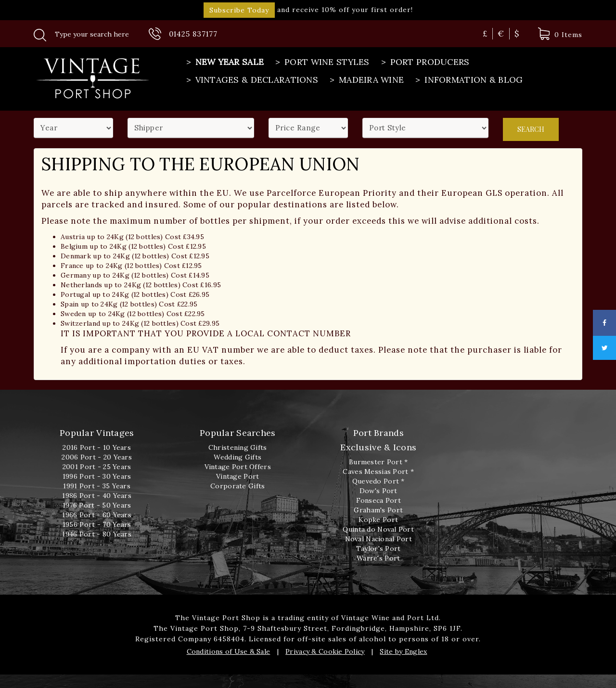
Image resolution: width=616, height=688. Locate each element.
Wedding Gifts (237, 457)
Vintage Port (237, 476)
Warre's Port (378, 558)
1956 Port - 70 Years (97, 524)
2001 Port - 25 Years (97, 467)
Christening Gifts (238, 447)
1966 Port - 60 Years (97, 515)
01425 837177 (193, 34)
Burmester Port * (378, 462)
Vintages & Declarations (251, 80)
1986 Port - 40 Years (97, 496)
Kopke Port (378, 520)
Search (531, 127)
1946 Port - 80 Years (97, 534)
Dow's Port (379, 491)
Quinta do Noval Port (378, 529)
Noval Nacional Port (379, 539)
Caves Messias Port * (378, 471)
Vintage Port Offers (238, 467)
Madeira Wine (366, 80)
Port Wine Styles (321, 62)
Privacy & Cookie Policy (325, 651)
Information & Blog (468, 80)
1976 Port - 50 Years (97, 505)
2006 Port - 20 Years (97, 457)
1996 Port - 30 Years (97, 476)
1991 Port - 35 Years (97, 486)
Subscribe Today (239, 10)
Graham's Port (378, 510)
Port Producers (424, 62)
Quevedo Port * (379, 481)
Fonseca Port (379, 500)
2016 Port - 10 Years (97, 447)
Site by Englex (403, 651)
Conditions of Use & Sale (229, 651)
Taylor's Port (379, 548)
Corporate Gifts (237, 486)
